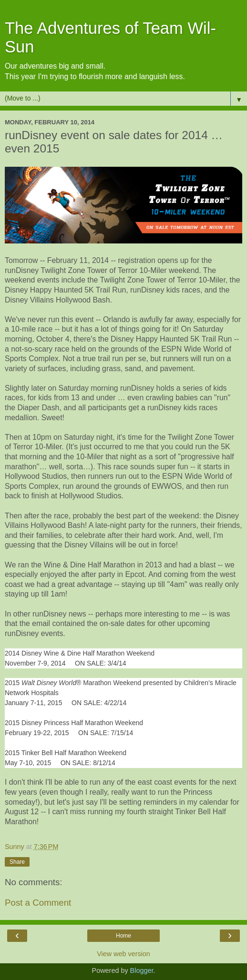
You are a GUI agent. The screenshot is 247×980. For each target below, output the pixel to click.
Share (17, 862)
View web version (123, 954)
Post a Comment (38, 903)
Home (123, 936)
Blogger (142, 970)
